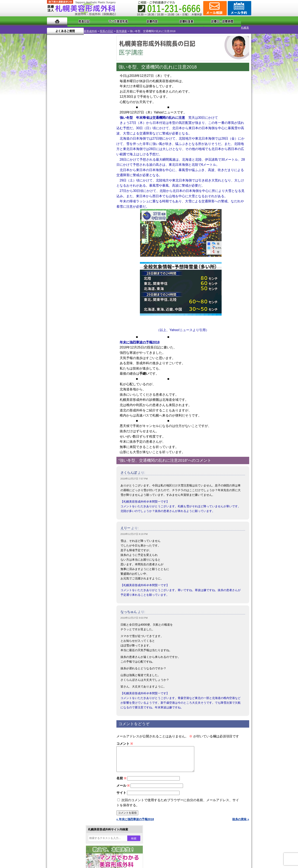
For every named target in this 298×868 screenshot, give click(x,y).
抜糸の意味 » (241, 821)
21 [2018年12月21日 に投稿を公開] (93, 147)
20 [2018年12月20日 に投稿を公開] (85, 147)
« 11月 (54, 167)
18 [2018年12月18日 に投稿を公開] (69, 147)
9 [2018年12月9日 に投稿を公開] (54, 140)
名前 (121, 780)
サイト (121, 794)
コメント (125, 740)
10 (75, 197)
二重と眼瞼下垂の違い (69, 395)
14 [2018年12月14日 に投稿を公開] (93, 140)
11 (79, 197)
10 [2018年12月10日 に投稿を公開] (62, 140)
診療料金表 (159, 21)
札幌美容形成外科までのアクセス (76, 528)
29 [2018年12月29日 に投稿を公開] (101, 153)
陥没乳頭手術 (69, 373)
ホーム (57, 21)
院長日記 (80, 21)
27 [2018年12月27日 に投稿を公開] (85, 153)
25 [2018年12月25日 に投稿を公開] (69, 153)
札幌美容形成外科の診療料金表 (75, 535)
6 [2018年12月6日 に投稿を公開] (85, 134)
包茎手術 (66, 461)
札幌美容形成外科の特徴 (71, 513)
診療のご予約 (239, 8)
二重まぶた (68, 388)
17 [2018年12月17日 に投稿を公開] (62, 147)
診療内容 (133, 21)
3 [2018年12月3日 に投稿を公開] (62, 134)
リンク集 (61, 558)
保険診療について (66, 543)
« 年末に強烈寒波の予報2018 (135, 821)
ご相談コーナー (214, 8)
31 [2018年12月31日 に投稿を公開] (62, 159)
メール (123, 787)
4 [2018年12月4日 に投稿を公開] (69, 134)
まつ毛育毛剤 (69, 454)
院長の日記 (78, 28)
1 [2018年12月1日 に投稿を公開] (101, 128)
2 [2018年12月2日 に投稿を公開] (54, 134)
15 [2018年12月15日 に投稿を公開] (101, 140)
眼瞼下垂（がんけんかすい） (79, 366)
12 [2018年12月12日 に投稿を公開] (77, 140)
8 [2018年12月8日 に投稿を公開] (101, 134)
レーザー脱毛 (69, 425)
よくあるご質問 (233, 21)
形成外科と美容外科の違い (72, 521)
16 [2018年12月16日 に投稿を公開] (54, 147)
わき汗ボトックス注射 (75, 410)
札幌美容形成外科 (58, 28)
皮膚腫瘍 (66, 469)
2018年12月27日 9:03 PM (134, 614)
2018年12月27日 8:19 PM (134, 531)
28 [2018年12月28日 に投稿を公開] (93, 153)
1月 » (65, 167)
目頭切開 (66, 476)
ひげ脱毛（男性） (72, 439)
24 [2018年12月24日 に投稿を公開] (62, 153)
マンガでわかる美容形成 (106, 21)
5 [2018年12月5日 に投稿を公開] (77, 134)
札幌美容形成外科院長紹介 (72, 550)
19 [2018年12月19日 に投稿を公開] (77, 147)
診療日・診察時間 (194, 21)
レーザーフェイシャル (75, 432)
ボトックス (68, 484)
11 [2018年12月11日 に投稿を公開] (69, 140)
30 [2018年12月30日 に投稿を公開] (54, 159)
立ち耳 (65, 417)
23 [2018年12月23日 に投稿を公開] (54, 153)
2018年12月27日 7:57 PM (134, 475)
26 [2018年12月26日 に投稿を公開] (77, 153)
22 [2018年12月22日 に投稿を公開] (101, 147)
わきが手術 (75, 403)
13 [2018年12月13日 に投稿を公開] (85, 140)
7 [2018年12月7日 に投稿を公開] (93, 134)
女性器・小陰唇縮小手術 (76, 381)
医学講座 (93, 28)
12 (83, 197)
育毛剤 (65, 447)
